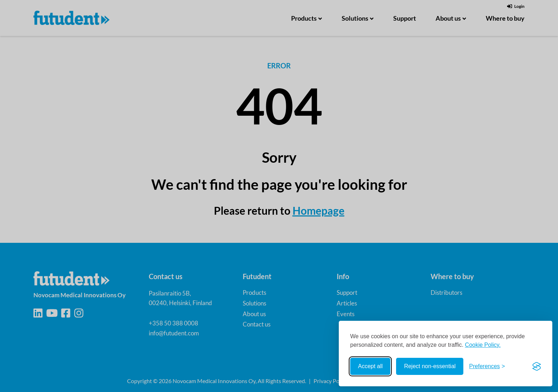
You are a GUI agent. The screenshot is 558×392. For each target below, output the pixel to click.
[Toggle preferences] (487, 366)
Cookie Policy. (483, 345)
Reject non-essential (430, 366)
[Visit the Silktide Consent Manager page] (537, 366)
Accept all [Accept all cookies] (370, 366)
